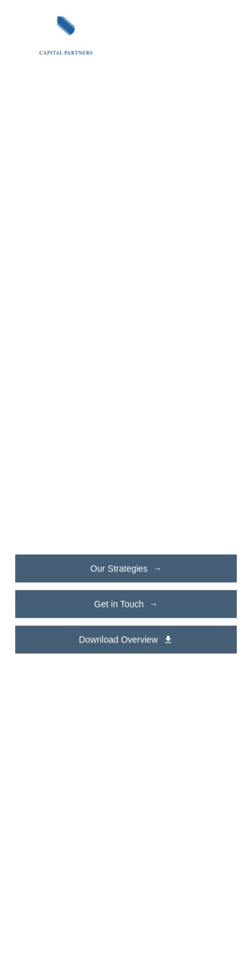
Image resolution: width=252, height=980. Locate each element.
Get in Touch (126, 604)
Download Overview (126, 640)
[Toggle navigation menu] (223, 36)
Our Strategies (126, 569)
